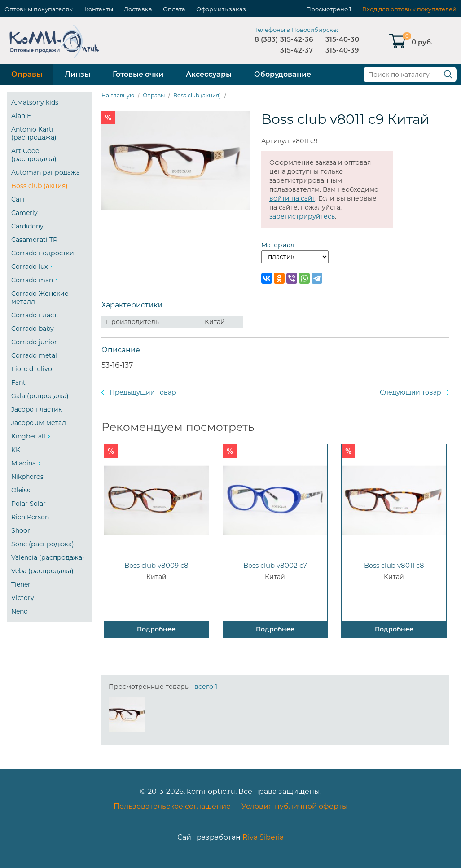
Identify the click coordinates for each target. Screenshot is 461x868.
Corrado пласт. (35, 315)
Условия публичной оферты (295, 806)
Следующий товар (411, 392)
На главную (118, 95)
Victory (23, 598)
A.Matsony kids (35, 102)
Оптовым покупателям (39, 9)
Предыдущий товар (143, 392)
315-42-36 (296, 39)
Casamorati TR (34, 240)
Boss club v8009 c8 (156, 565)
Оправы (27, 74)
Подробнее (156, 629)
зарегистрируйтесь (302, 216)
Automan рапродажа (46, 172)
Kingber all (28, 436)
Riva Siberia (263, 837)
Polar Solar (29, 504)
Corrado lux (29, 267)
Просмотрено (327, 9)
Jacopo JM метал (39, 423)
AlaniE (21, 116)
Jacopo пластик (37, 409)
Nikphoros (27, 477)
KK (16, 450)
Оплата (174, 9)
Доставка (138, 9)
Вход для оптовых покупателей (409, 9)
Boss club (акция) (40, 186)
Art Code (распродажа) (34, 155)
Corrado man (32, 280)
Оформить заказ (221, 9)
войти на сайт (292, 198)
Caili (18, 199)
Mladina (24, 463)
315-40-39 (342, 50)
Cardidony (27, 226)
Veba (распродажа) (42, 571)
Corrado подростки (43, 253)
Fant (18, 382)
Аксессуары (209, 74)
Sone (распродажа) (43, 544)
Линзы (77, 74)
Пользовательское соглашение (172, 806)
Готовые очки (138, 74)
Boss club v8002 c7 (275, 565)
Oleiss (21, 490)
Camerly (24, 213)
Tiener (21, 584)
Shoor (21, 530)
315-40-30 (342, 39)
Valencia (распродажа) (48, 557)
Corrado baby (33, 329)
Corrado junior (34, 342)
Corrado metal (34, 355)
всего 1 (206, 687)
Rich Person (30, 517)
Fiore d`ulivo (32, 369)
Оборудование (283, 74)
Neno (20, 611)
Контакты (99, 9)
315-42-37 (296, 50)
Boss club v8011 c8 (394, 565)
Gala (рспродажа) (40, 396)
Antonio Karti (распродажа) (34, 133)
